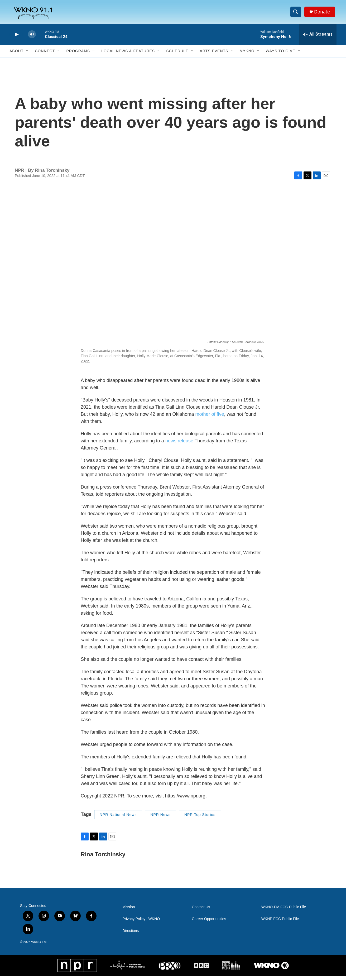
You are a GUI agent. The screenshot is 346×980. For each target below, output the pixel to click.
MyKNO (247, 55)
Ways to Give (281, 55)
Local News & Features (128, 55)
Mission (129, 911)
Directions (131, 935)
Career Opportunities (209, 923)
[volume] (32, 38)
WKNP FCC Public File (280, 923)
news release (179, 445)
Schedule (177, 55)
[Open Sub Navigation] (27, 55)
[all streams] (318, 38)
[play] (16, 38)
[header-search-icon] (296, 14)
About (16, 55)
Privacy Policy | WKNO (141, 923)
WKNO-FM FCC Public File (284, 911)
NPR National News (118, 819)
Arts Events (214, 55)
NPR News (160, 819)
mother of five (209, 418)
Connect (45, 55)
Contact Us (201, 911)
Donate (323, 14)
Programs (78, 55)
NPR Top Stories (200, 819)
